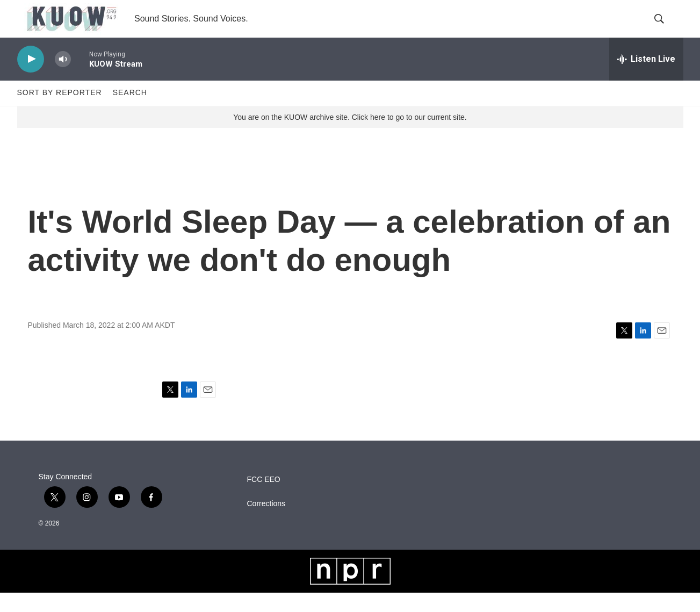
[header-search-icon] (666, 28)
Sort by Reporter (60, 112)
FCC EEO (264, 498)
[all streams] (646, 78)
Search (130, 112)
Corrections (266, 523)
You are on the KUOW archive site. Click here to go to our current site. (350, 136)
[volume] (63, 78)
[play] (31, 78)
